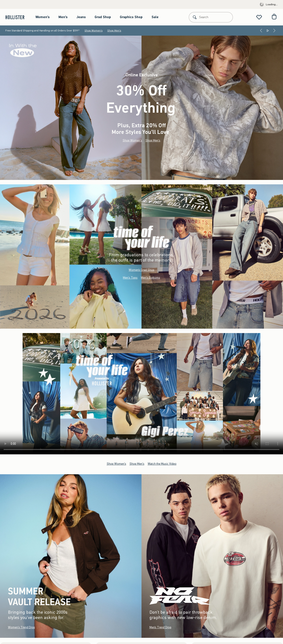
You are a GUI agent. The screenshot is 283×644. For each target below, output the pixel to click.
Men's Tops (130, 278)
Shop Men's (114, 31)
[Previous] (261, 31)
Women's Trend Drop (21, 627)
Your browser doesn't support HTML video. (141, 394)
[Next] (274, 31)
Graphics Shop (131, 17)
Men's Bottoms (150, 278)
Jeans (81, 17)
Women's (43, 17)
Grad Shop (103, 17)
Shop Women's (94, 31)
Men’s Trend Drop (160, 627)
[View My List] (259, 17)
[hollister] (17, 17)
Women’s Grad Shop (141, 270)
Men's (63, 17)
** (170, 131)
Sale (155, 17)
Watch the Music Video (162, 464)
